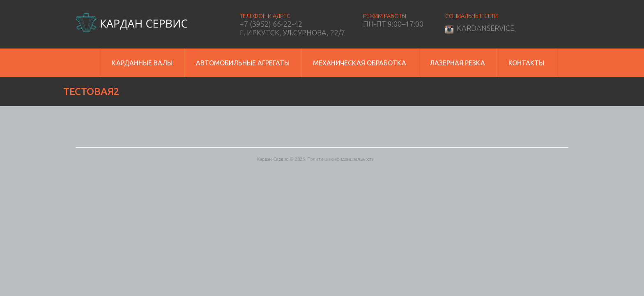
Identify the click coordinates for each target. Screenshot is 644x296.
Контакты (526, 63)
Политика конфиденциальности (341, 159)
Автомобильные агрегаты (243, 63)
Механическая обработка (360, 63)
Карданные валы (142, 63)
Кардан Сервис (273, 159)
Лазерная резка (457, 63)
